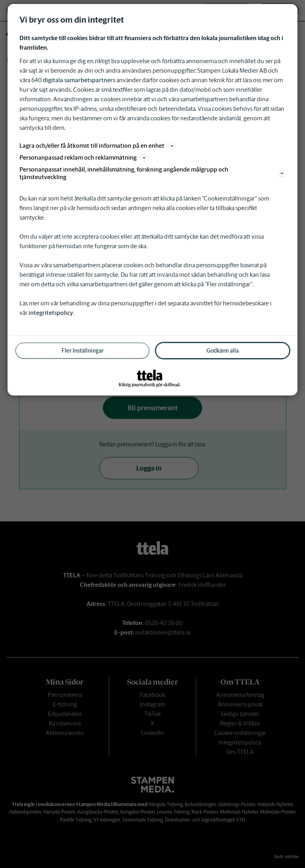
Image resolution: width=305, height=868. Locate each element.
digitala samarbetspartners (79, 80)
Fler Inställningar (83, 351)
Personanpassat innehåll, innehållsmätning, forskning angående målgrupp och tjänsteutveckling (152, 173)
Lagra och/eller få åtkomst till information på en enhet (97, 146)
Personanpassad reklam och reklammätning (84, 157)
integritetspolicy (51, 313)
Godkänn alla (223, 351)
